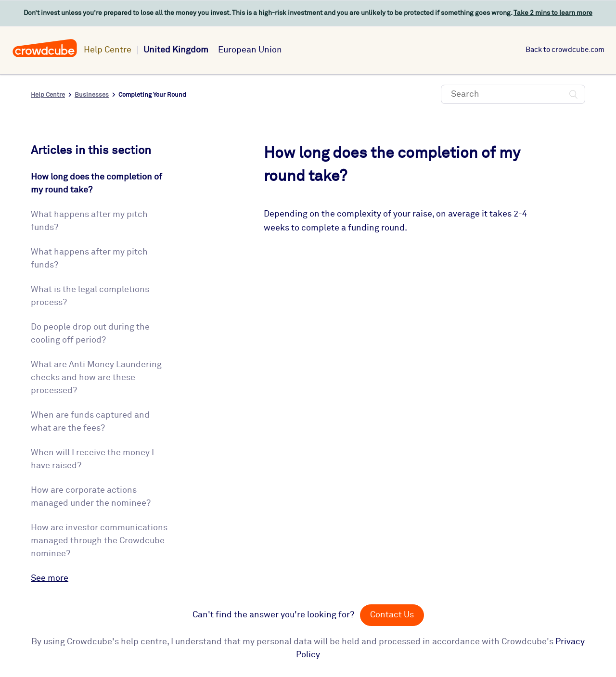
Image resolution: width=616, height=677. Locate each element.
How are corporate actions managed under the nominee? (91, 497)
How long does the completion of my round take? (96, 184)
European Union (250, 50)
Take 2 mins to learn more (553, 13)
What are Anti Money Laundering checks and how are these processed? (96, 378)
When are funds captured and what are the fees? (90, 422)
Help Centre (108, 50)
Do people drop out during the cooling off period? (90, 334)
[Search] (513, 94)
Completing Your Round (152, 95)
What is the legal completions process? (90, 296)
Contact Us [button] (392, 615)
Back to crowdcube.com (565, 50)
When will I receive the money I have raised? (92, 459)
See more (50, 578)
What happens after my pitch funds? (89, 221)
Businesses (92, 95)
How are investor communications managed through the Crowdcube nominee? (99, 541)
